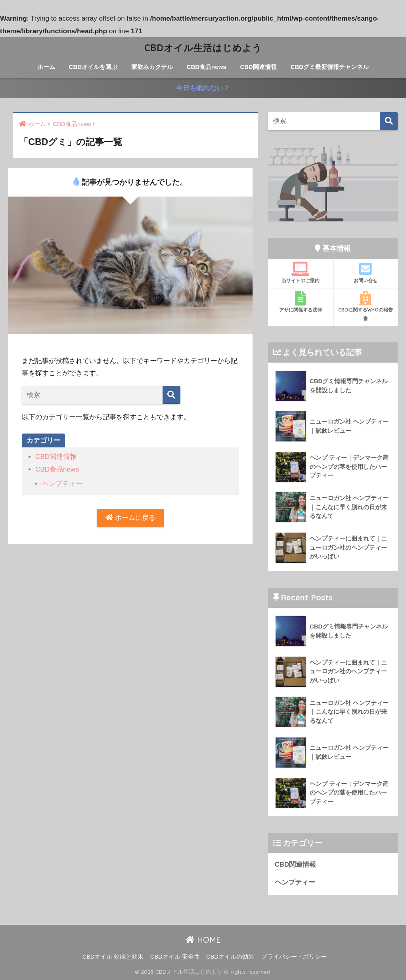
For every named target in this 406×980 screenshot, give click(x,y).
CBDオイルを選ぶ (93, 67)
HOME (203, 940)
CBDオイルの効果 (230, 957)
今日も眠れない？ (203, 88)
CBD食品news (207, 67)
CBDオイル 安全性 (175, 957)
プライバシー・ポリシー (294, 957)
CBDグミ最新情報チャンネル (330, 67)
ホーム (46, 67)
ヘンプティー (62, 484)
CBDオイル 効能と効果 (113, 957)
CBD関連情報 (258, 67)
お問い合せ (366, 273)
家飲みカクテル (152, 67)
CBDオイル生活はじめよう (203, 48)
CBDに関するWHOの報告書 (366, 306)
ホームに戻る (130, 518)
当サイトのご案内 (301, 273)
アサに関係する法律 (301, 302)
